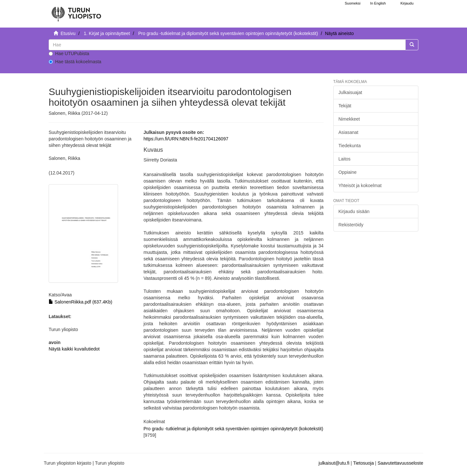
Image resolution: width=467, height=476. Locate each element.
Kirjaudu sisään (354, 211)
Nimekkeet (349, 119)
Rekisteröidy (351, 225)
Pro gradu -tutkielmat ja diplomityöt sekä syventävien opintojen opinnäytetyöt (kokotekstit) (228, 33)
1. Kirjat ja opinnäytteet (107, 33)
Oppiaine (348, 172)
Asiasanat (348, 132)
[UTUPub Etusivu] (76, 11)
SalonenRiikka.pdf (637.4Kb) (80, 302)
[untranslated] (227, 45)
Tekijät (345, 106)
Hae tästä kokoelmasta (75, 62)
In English (378, 3)
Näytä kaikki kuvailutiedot (74, 349)
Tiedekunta (350, 146)
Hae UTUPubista (69, 54)
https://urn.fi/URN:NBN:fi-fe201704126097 (186, 139)
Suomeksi (353, 3)
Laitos (345, 159)
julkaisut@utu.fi (334, 463)
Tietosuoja (364, 463)
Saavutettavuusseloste (400, 463)
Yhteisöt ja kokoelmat (360, 185)
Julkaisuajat (350, 92)
